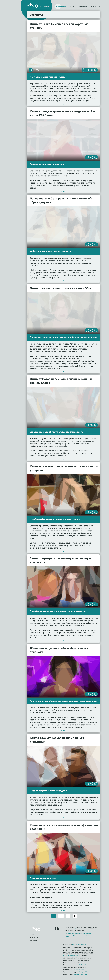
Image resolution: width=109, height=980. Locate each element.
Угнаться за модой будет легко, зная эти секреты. (57, 432)
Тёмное (46, 6)
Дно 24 (32, 5)
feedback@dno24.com (80, 975)
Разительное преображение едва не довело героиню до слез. (63, 701)
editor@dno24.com (83, 965)
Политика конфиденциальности (75, 933)
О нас (72, 6)
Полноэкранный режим (87, 70)
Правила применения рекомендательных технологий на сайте (80, 935)
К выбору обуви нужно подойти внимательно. (55, 519)
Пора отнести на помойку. (44, 878)
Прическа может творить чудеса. (48, 77)
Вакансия (61, 6)
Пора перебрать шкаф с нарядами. (49, 791)
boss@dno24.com (79, 969)
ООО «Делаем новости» (82, 929)
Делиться (92, 70)
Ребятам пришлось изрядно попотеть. (51, 251)
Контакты (95, 6)
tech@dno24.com (84, 972)
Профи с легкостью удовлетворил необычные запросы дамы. (63, 337)
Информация (96, 70)
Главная (35, 929)
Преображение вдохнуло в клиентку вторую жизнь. (58, 611)
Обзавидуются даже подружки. (47, 164)
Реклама (83, 6)
